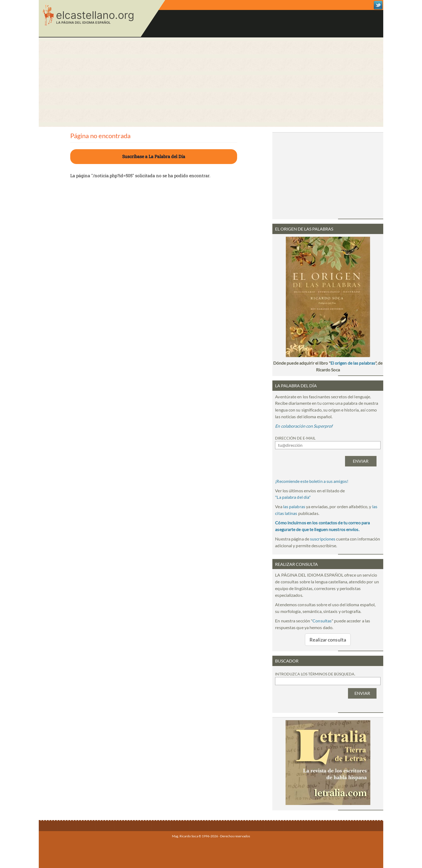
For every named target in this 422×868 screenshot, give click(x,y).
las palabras (294, 506)
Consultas (322, 621)
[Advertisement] (211, 82)
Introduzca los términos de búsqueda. (315, 674)
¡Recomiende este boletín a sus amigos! (312, 481)
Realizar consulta (328, 640)
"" (293, 497)
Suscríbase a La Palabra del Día (154, 156)
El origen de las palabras (353, 363)
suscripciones (323, 539)
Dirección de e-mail (295, 438)
